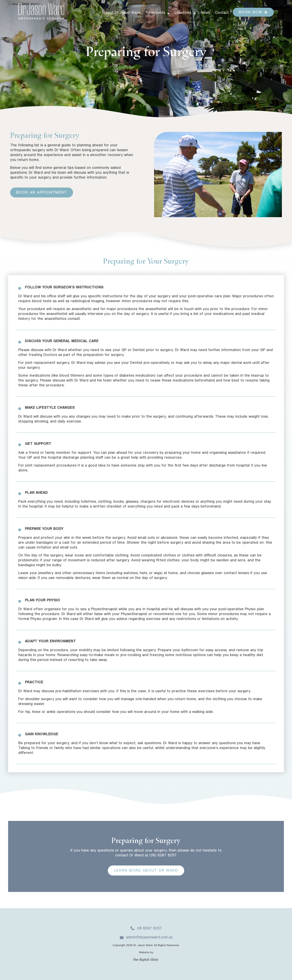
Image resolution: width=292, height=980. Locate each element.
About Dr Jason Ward (122, 13)
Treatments (157, 13)
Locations (185, 13)
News (205, 13)
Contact (222, 13)
